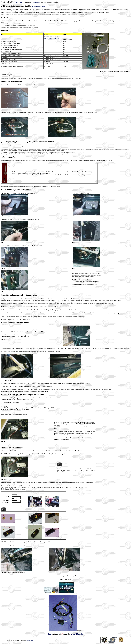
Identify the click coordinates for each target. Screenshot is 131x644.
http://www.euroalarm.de (51, 38)
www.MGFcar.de (77, 634)
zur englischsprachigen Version (38, 6)
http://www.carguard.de (50, 37)
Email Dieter (30, 641)
